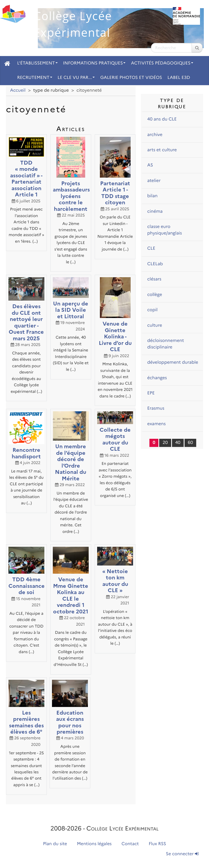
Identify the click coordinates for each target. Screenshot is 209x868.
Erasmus (156, 408)
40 (178, 443)
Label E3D (179, 78)
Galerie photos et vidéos (131, 78)
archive (155, 135)
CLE (151, 248)
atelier (154, 181)
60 (190, 443)
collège (155, 295)
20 (165, 443)
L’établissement (37, 63)
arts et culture (162, 150)
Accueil (18, 90)
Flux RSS (157, 844)
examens (156, 424)
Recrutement (35, 78)
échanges (157, 378)
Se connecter (182, 854)
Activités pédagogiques (162, 63)
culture (155, 325)
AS (150, 165)
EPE (151, 393)
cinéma (155, 211)
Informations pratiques (94, 63)
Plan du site (55, 844)
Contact (130, 844)
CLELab (155, 264)
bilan (152, 196)
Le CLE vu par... (76, 78)
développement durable (173, 362)
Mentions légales (94, 844)
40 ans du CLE (162, 119)
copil (152, 310)
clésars (154, 279)
